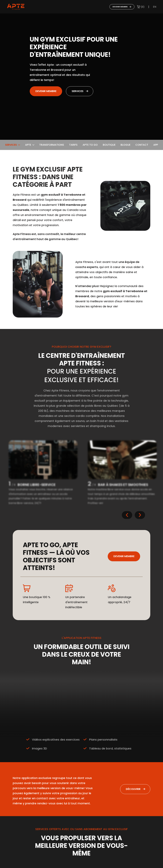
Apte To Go (90, 145)
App (156, 145)
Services (78, 91)
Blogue (126, 145)
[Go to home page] (16, 7)
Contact (142, 145)
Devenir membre (122, 7)
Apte (30, 145)
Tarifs (73, 145)
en (155, 7)
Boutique (109, 145)
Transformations (52, 145)
